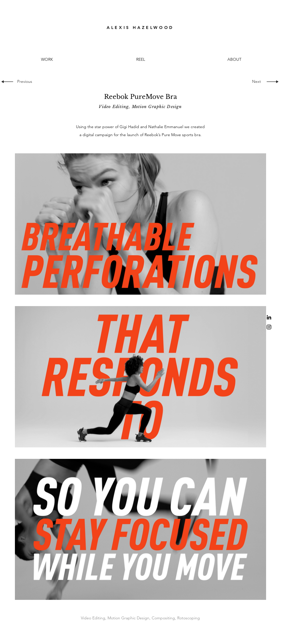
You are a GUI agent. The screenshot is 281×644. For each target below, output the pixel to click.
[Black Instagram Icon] (269, 327)
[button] (141, 59)
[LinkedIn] (269, 317)
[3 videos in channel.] (140, 377)
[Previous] (26, 82)
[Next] (255, 82)
